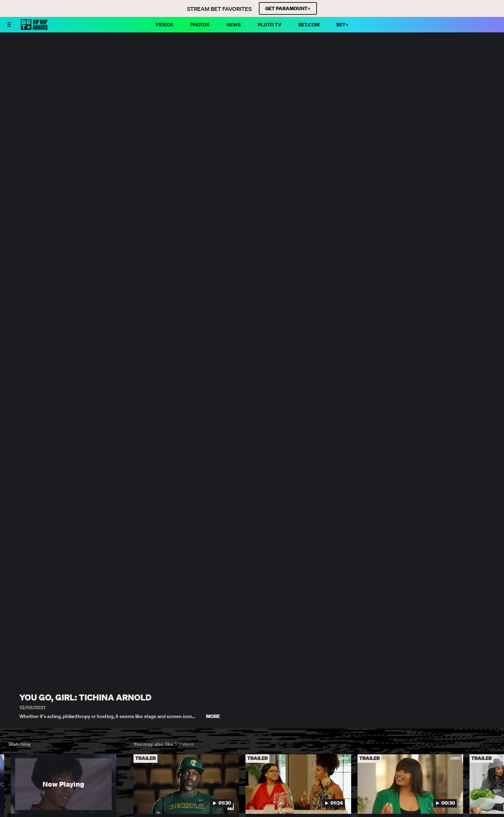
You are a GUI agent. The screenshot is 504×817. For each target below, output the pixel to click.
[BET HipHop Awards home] (34, 28)
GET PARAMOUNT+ (288, 8)
